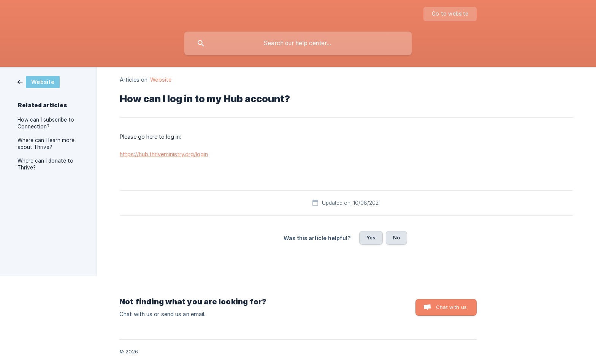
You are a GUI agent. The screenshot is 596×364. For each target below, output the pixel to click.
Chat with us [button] (451, 307)
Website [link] (161, 80)
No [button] (396, 237)
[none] (450, 14)
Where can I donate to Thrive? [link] (45, 164)
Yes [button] (371, 237)
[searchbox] (298, 43)
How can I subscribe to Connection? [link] (46, 123)
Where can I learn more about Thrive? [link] (46, 144)
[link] (39, 82)
